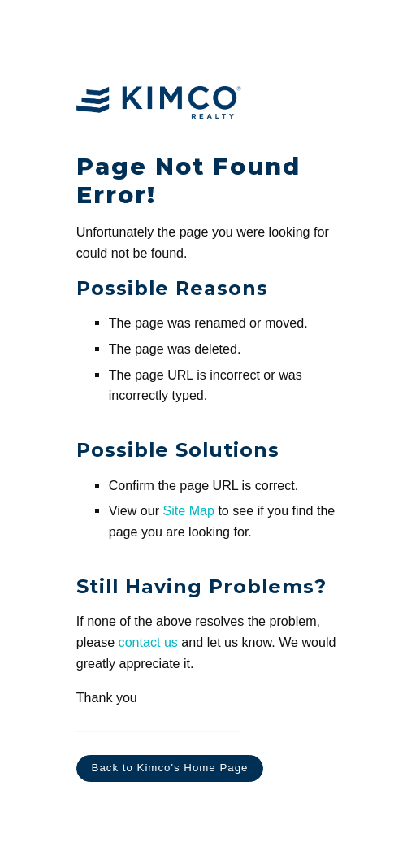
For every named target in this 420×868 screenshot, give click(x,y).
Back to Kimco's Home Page (170, 768)
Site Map (188, 510)
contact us (148, 642)
